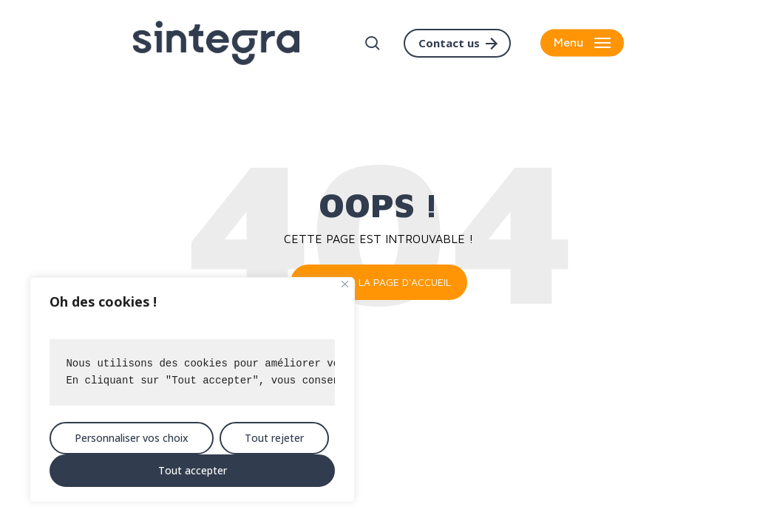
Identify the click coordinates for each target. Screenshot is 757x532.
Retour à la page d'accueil (379, 282)
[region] (192, 390)
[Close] (345, 284)
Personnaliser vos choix (132, 438)
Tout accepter (193, 470)
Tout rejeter (274, 438)
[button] (582, 43)
